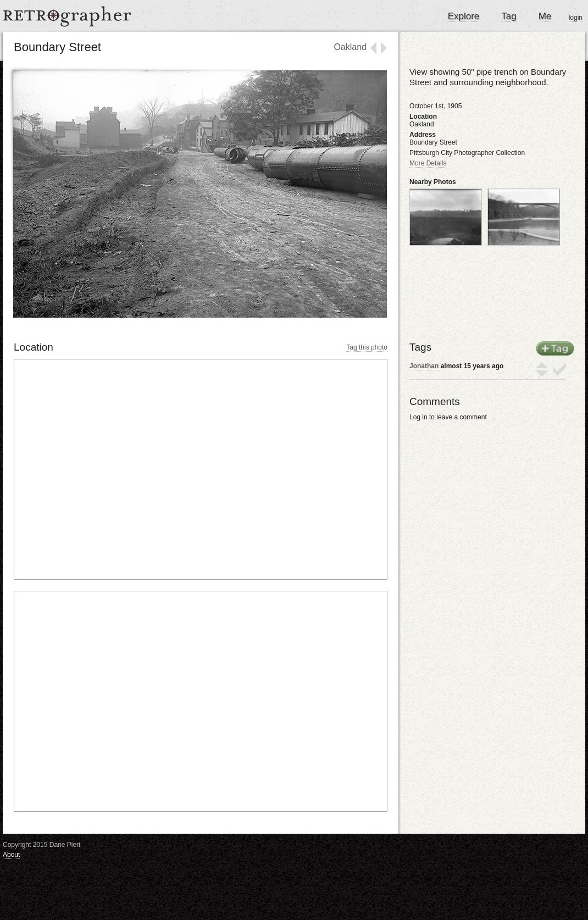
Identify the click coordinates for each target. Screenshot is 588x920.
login (576, 18)
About (11, 855)
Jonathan (424, 366)
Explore (464, 16)
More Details (428, 163)
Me (545, 16)
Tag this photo (367, 347)
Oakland (350, 47)
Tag (509, 16)
